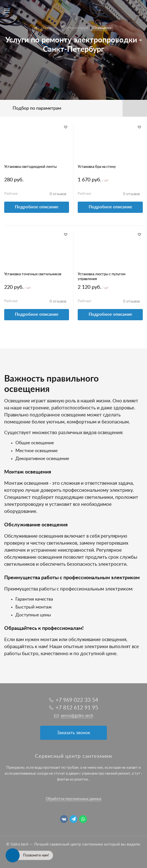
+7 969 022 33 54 (77, 700)
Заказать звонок (73, 733)
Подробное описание (37, 207)
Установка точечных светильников (33, 274)
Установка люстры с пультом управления (102, 277)
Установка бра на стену (97, 167)
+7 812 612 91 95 (77, 708)
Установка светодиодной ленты (30, 167)
